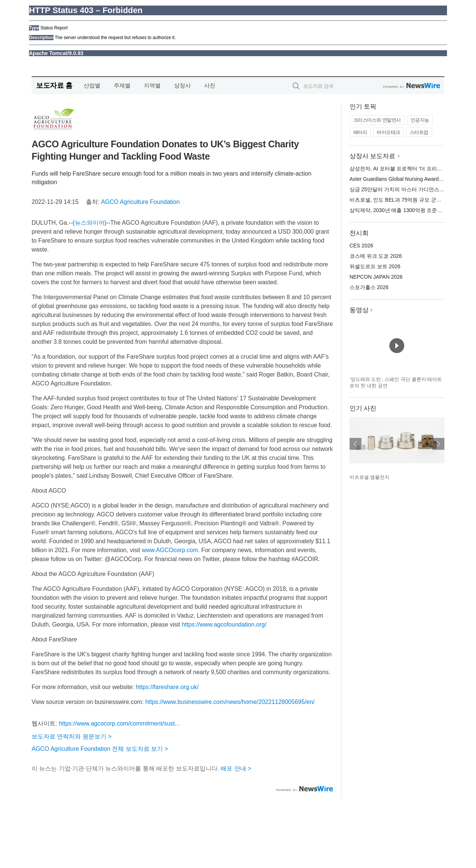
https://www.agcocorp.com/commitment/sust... (119, 723)
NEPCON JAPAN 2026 (376, 277)
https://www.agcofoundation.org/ (224, 624)
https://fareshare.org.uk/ (167, 687)
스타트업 (419, 132)
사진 (210, 85)
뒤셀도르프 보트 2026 (375, 266)
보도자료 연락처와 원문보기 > (72, 736)
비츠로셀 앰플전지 (370, 477)
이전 (356, 444)
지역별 (152, 85)
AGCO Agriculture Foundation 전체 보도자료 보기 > (100, 749)
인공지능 (420, 120)
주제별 (122, 85)
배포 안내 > (236, 768)
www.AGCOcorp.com (170, 550)
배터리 (360, 132)
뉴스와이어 (90, 223)
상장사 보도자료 (373, 156)
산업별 (92, 85)
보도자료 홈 (54, 85)
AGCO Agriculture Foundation (141, 202)
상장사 (182, 85)
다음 (438, 444)
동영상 (359, 310)
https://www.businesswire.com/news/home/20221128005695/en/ (230, 702)
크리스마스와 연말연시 (377, 120)
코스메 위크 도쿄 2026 (376, 256)
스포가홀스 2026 (369, 287)
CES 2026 (361, 246)
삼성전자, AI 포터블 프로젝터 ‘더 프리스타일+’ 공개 (409, 169)
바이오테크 (388, 132)
